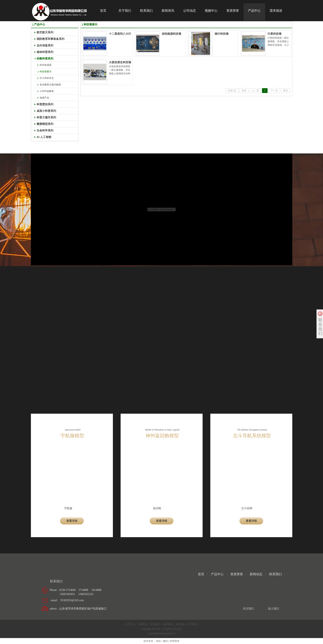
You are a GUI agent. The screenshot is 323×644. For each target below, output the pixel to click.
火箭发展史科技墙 (120, 62)
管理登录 (175, 641)
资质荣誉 (237, 574)
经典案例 (142, 624)
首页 (201, 574)
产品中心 (40, 24)
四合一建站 (162, 641)
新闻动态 (256, 574)
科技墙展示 (91, 24)
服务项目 (168, 624)
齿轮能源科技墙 (172, 34)
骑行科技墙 (222, 34)
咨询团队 (181, 624)
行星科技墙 (274, 34)
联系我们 (275, 574)
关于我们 (130, 624)
